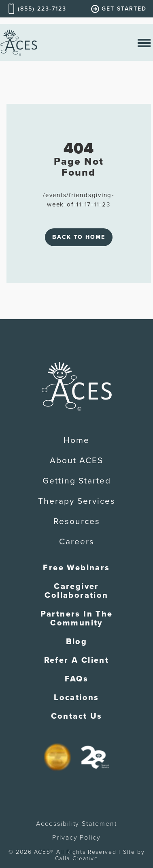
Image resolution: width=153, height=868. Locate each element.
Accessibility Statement (76, 824)
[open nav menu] (144, 42)
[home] (19, 42)
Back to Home (79, 237)
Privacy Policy (76, 838)
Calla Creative (77, 858)
